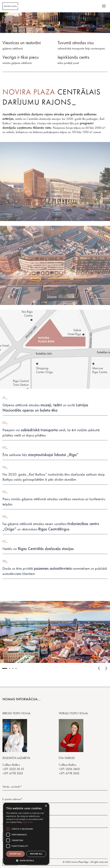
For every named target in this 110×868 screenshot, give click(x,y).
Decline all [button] (36, 854)
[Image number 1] (5, 668)
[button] (26, 860)
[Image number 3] (13, 668)
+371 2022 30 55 (13, 769)
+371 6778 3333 (13, 773)
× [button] (46, 806)
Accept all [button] (16, 854)
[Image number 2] (10, 668)
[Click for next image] (106, 668)
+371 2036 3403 (69, 769)
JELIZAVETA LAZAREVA (16, 758)
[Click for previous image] (99, 668)
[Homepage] (10, 6)
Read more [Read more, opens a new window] (28, 822)
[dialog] (26, 834)
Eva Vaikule (67, 758)
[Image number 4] (16, 668)
